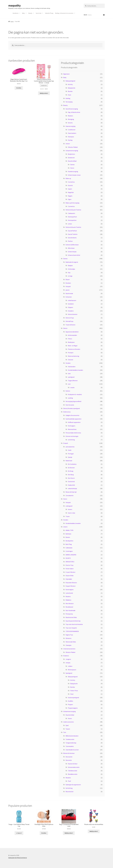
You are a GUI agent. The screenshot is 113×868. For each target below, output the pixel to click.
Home (12, 21)
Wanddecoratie (73, 774)
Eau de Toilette (73, 234)
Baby (24, 13)
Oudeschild (71, 485)
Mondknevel (69, 607)
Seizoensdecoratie (74, 767)
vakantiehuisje (72, 488)
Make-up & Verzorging (72, 203)
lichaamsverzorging (72, 151)
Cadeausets (71, 213)
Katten (68, 391)
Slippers (71, 307)
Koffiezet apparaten (74, 422)
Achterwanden (72, 335)
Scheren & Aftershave (72, 245)
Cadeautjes (69, 548)
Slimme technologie (72, 436)
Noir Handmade (70, 610)
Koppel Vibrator (71, 586)
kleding (68, 98)
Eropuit (66, 443)
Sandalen (71, 304)
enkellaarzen (72, 300)
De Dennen (71, 468)
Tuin (65, 732)
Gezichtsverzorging (72, 109)
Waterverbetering (74, 356)
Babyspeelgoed (70, 81)
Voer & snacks (70, 405)
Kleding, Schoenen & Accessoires (65, 13)
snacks (72, 387)
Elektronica (67, 412)
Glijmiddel (69, 579)
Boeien (68, 537)
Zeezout (71, 360)
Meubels (68, 778)
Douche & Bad (72, 161)
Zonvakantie (70, 495)
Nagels (70, 196)
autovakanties (70, 447)
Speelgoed (69, 673)
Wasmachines (72, 429)
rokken (70, 666)
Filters (70, 339)
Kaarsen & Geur (73, 764)
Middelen (68, 600)
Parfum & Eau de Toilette (73, 210)
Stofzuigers (72, 426)
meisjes (68, 663)
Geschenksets (72, 238)
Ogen (70, 199)
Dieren (65, 328)
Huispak (68, 286)
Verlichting (69, 788)
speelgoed (71, 377)
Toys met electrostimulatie (74, 624)
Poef (69, 781)
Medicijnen (71, 342)
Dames (72, 165)
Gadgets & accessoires (72, 415)
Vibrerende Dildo (71, 642)
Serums (70, 123)
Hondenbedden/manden (75, 370)
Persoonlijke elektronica (73, 433)
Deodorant (71, 158)
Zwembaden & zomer (72, 750)
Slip (69, 273)
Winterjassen (72, 670)
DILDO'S (68, 558)
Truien (68, 516)
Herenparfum (72, 220)
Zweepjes (69, 645)
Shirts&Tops (69, 321)
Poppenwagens (73, 708)
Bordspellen (69, 541)
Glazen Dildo (70, 576)
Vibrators (69, 638)
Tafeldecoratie (73, 771)
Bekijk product (44, 93)
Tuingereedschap (71, 743)
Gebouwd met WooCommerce (18, 858)
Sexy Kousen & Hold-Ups (73, 621)
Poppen (70, 704)
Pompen (71, 353)
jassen (68, 290)
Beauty (31, 13)
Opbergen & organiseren (73, 785)
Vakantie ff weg (49, 13)
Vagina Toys (69, 635)
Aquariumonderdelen (72, 332)
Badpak (70, 266)
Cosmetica (71, 182)
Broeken (68, 283)
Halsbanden (72, 367)
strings (70, 276)
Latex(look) (69, 593)
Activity (70, 84)
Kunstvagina (70, 590)
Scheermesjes (72, 252)
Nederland (69, 461)
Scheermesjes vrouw (74, 175)
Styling (70, 140)
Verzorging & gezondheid (73, 401)
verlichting (71, 440)
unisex (70, 224)
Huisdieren (16, 13)
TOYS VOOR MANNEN (72, 631)
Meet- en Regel (73, 346)
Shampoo (71, 137)
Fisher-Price (74, 691)
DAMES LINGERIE (71, 555)
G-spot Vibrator (71, 572)
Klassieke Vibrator (71, 583)
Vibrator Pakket (73, 147)
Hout (70, 95)
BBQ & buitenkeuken (72, 736)
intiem (68, 144)
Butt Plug (69, 544)
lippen (70, 189)
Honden (68, 363)
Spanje (70, 457)
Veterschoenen (73, 314)
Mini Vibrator (70, 603)
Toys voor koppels (71, 628)
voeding (70, 398)
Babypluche (72, 88)
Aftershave (71, 248)
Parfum (70, 241)
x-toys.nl (19, 833)
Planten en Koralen (74, 349)
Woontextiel (70, 792)
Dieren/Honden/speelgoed (71, 408)
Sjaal (67, 725)
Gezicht (70, 185)
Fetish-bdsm (70, 569)
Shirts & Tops (70, 318)
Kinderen (66, 656)
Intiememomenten (69, 649)
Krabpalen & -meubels (75, 394)
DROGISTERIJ (70, 562)
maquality (14, 5)
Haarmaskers (72, 133)
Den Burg (71, 475)
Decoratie (69, 760)
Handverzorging (73, 171)
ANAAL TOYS (69, 530)
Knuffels (71, 701)
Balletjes (68, 534)
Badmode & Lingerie (72, 262)
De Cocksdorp (72, 464)
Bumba (70, 91)
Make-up (68, 178)
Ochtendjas (71, 269)
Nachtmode (69, 293)
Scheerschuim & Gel (74, 255)
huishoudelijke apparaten (73, 419)
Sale (69, 374)
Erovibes (19, 88)
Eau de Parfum (72, 231)
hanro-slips (72, 513)
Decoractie (69, 757)
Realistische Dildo (71, 617)
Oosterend (71, 482)
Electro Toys (70, 565)
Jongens (68, 659)
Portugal (71, 454)
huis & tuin (40, 13)
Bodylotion (71, 154)
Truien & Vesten (70, 325)
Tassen (68, 729)
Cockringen (69, 551)
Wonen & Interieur (69, 753)
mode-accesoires (69, 722)
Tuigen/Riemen (73, 381)
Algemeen (66, 74)
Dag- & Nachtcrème (74, 112)
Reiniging (71, 119)
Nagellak (71, 192)
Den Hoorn (71, 478)
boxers (70, 509)
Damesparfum (72, 217)
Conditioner (72, 130)
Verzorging (69, 102)
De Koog (71, 471)
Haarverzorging (71, 126)
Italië (70, 450)
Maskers (71, 116)
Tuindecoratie (70, 739)
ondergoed (69, 506)
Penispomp (69, 614)
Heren (72, 168)
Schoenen (69, 297)
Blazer (68, 279)
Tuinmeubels (70, 746)
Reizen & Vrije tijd (71, 492)
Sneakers (71, 311)
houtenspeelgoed (73, 698)
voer (69, 384)
